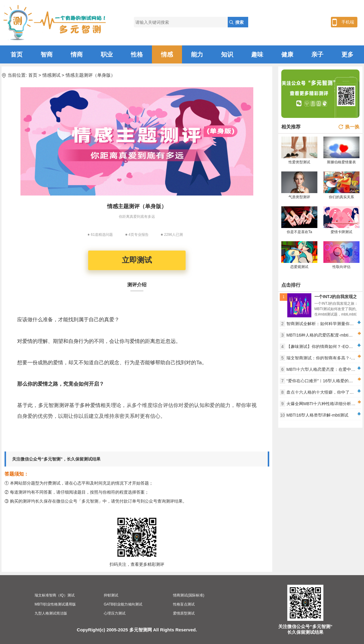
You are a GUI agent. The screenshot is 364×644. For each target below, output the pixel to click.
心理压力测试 (115, 613)
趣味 (257, 54)
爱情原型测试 (184, 613)
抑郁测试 (111, 595)
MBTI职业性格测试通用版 (55, 604)
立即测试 (137, 260)
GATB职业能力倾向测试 (123, 604)
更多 (347, 54)
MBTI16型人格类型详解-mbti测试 (317, 415)
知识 (227, 54)
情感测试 (51, 75)
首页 (17, 54)
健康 (287, 54)
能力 (197, 54)
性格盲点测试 (184, 604)
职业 (107, 54)
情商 (77, 54)
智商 (47, 54)
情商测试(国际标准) (189, 595)
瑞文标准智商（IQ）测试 (55, 595)
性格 (137, 54)
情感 (167, 54)
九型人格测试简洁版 (51, 613)
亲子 (317, 54)
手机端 (348, 22)
